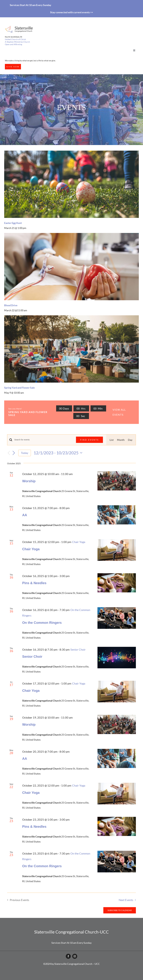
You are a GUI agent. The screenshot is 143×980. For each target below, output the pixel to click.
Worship (29, 481)
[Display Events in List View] (112, 440)
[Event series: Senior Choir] (78, 649)
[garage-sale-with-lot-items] (71, 317)
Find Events (89, 440)
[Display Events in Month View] (121, 440)
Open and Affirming (13, 44)
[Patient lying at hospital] (71, 234)
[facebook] (68, 956)
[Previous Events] (9, 453)
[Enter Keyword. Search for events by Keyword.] (43, 440)
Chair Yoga (31, 549)
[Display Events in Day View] (130, 440)
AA (25, 515)
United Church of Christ (15, 39)
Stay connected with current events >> (72, 12)
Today (25, 453)
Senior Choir (32, 657)
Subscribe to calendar (120, 910)
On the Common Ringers (42, 623)
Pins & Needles (34, 583)
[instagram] (75, 956)
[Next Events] (14, 453)
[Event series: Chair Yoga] (79, 542)
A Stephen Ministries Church (17, 42)
